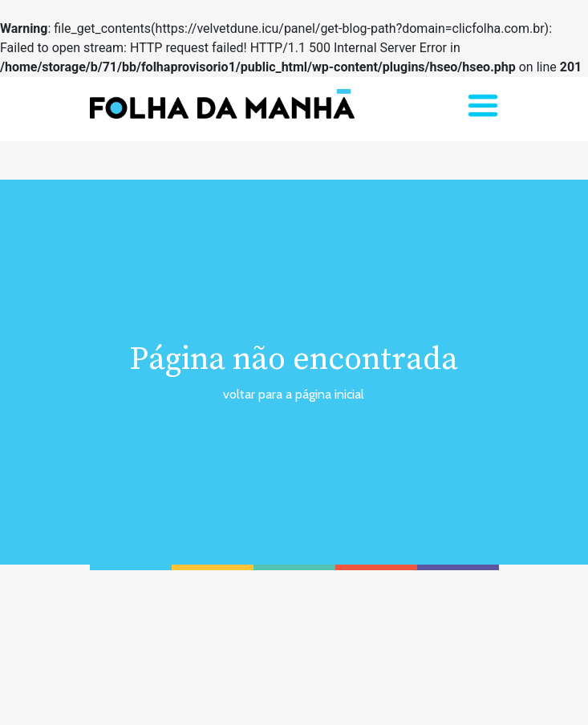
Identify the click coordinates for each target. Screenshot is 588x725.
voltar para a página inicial (294, 394)
